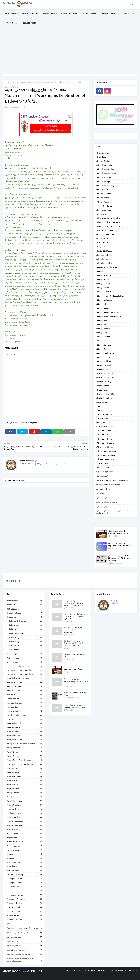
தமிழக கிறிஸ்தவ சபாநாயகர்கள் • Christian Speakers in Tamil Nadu (74, 603)
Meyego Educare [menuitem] (127, 13)
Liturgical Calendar (105, 255)
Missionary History (105, 365)
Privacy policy (89, 970)
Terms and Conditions (118, 970)
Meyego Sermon (104, 341)
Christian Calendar (105, 165)
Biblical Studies (104, 161)
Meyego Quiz (102, 333)
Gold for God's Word (106, 235)
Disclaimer (102, 970)
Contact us (133, 970)
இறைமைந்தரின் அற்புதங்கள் (109, 485)
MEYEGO (23, 971)
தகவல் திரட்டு (103, 493)
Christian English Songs (107, 173)
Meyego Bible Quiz (105, 275)
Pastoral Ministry (104, 382)
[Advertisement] (70, 51)
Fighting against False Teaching (110, 222)
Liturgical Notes (104, 259)
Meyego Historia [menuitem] (50, 13)
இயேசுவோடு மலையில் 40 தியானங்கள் (113, 480)
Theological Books (105, 435)
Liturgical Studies (104, 263)
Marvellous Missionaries (107, 267)
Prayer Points (103, 390)
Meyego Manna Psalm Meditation (111, 316)
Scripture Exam (103, 402)
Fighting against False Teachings (110, 226)
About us (77, 970)
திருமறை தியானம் (105, 498)
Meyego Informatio (105, 292)
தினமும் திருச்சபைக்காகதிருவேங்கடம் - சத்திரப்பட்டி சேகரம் (113, 512)
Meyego (10, 107)
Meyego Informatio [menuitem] (90, 13)
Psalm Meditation (105, 398)
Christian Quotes (104, 177)
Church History (103, 198)
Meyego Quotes (104, 337)
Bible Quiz (102, 157)
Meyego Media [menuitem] (30, 23)
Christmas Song (104, 190)
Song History (103, 418)
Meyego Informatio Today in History (112, 296)
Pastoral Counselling (106, 378)
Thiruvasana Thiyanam (107, 451)
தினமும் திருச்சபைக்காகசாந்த (109, 506)
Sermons (101, 410)
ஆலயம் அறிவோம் (105, 472)
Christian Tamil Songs (106, 186)
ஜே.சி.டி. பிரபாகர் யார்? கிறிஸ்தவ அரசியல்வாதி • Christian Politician (74, 643)
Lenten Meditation (105, 251)
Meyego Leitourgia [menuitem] (30, 13)
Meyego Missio (103, 320)
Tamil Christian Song (106, 427)
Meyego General (104, 284)
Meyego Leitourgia (105, 300)
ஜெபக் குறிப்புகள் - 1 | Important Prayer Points (118, 532)
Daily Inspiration (104, 210)
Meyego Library (103, 304)
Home (7, 82)
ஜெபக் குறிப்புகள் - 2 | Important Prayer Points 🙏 (119, 545)
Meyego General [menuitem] (12, 23)
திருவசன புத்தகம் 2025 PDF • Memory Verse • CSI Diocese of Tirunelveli (120, 558)
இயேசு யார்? (102, 476)
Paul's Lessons (103, 386)
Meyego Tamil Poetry (106, 353)
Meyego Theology (104, 357)
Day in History (103, 214)
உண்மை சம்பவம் (104, 489)
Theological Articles (105, 431)
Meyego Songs (103, 349)
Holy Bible (102, 247)
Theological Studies (105, 447)
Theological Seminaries (107, 443)
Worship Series (103, 468)
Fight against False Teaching (109, 218)
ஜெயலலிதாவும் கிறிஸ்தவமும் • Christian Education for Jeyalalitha (76, 616)
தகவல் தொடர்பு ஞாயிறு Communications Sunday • (74, 706)
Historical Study (104, 243)
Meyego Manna (16, 82)
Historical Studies (105, 239)
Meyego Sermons (104, 345)
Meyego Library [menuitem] (109, 13)
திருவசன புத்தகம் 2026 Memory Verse (76, 694)
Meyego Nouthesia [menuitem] (69, 13)
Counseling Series (105, 206)
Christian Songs (104, 181)
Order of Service (104, 369)
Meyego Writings (104, 361)
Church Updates (104, 202)
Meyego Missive (104, 325)
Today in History (104, 463)
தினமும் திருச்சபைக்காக (107, 502)
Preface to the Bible (106, 394)
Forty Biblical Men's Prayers (108, 231)
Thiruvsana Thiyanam (29, 423)
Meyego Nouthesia (105, 329)
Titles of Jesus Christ (106, 459)
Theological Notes (105, 439)
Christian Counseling (106, 169)
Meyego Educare (104, 280)
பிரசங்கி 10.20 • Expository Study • (74, 656)
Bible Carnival (103, 153)
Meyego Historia (104, 288)
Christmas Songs (104, 194)
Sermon (100, 406)
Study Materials (104, 423)
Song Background (105, 414)
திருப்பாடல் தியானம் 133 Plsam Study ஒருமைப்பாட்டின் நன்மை (76, 682)
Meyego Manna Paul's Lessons (109, 312)
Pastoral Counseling (105, 374)
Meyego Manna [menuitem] (11, 13)
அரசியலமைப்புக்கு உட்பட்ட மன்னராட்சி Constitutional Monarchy (75, 630)
